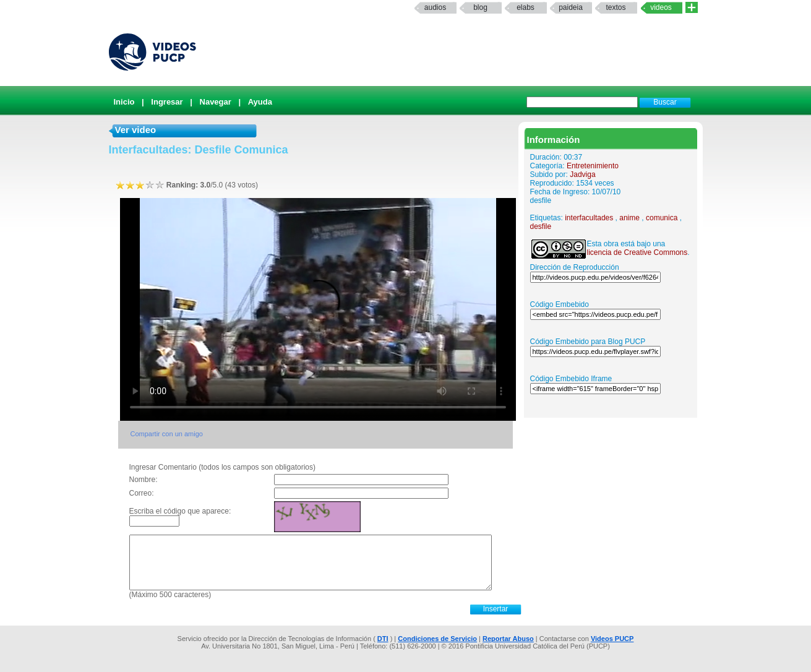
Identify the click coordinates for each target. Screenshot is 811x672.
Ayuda (260, 102)
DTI (383, 639)
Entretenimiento (593, 166)
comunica (662, 218)
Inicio (124, 102)
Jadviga (582, 174)
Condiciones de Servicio (437, 639)
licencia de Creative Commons (637, 252)
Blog (480, 7)
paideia (571, 7)
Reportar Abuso (508, 639)
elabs (526, 7)
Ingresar (167, 102)
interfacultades (589, 218)
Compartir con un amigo (167, 434)
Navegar (216, 102)
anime (629, 218)
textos (616, 7)
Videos (661, 7)
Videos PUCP (612, 639)
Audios (435, 7)
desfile (541, 226)
